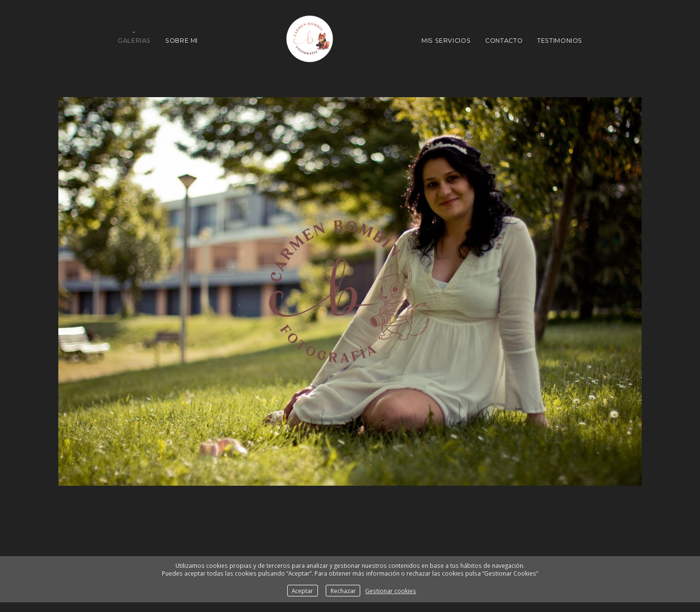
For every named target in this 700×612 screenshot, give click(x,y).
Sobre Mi (182, 41)
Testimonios (560, 41)
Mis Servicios (446, 41)
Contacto (504, 41)
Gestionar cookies (391, 591)
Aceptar (302, 591)
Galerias (134, 41)
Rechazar (343, 591)
